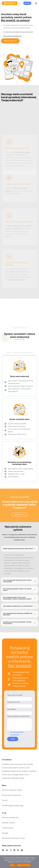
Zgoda (12, 865)
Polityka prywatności (10, 817)
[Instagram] (11, 850)
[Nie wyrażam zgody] (36, 862)
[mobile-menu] (35, 3)
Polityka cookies (8, 823)
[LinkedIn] (14, 850)
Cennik (5, 800)
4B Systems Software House (13, 838)
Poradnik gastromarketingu (13, 805)
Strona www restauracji (11, 795)
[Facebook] (3, 850)
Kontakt (5, 833)
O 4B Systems (8, 828)
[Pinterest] (18, 850)
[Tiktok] (22, 850)
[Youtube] (7, 850)
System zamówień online (12, 790)
